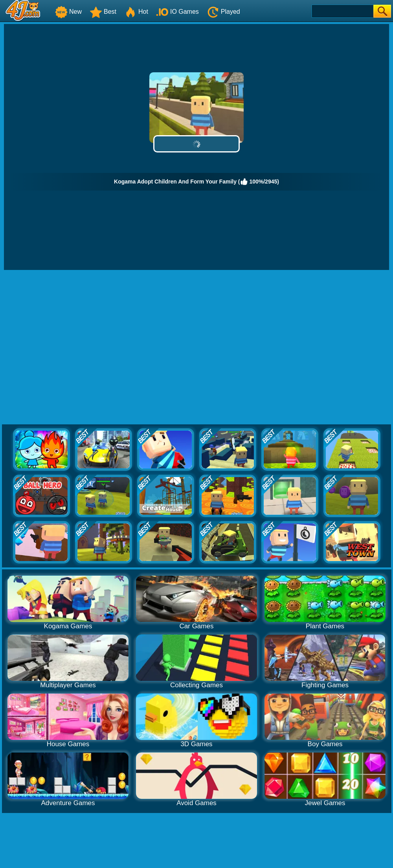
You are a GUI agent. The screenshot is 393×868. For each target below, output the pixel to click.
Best (103, 12)
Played (223, 12)
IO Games (177, 12)
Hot (136, 12)
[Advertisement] (74, 348)
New (68, 12)
